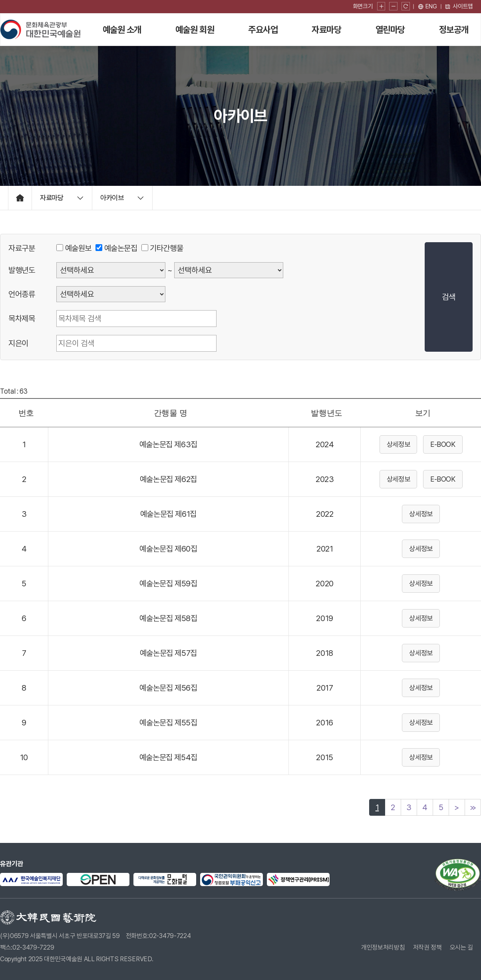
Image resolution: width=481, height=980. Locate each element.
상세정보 (399, 444)
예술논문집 (121, 248)
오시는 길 (461, 947)
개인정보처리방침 (383, 947)
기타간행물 (166, 248)
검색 (448, 297)
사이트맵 (459, 6)
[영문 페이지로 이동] (427, 7)
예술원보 (78, 248)
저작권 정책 (427, 947)
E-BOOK (443, 444)
